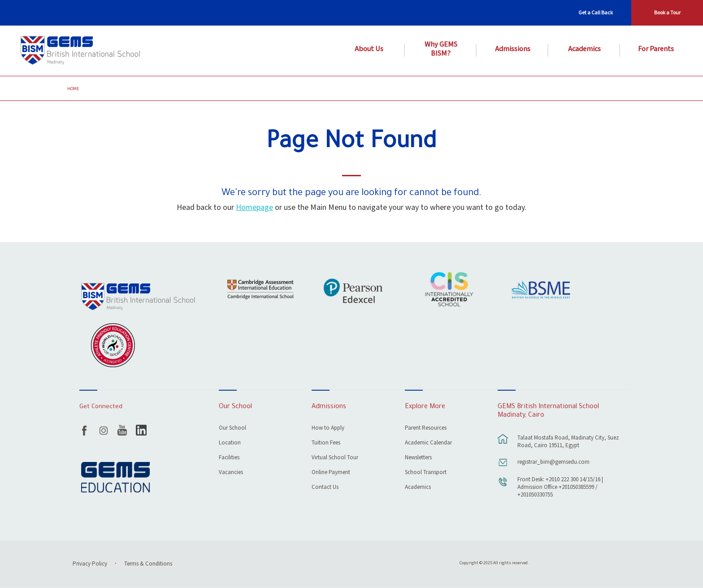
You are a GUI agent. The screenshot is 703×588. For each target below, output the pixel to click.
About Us (369, 49)
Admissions (513, 49)
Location (230, 443)
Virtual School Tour (335, 458)
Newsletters (418, 458)
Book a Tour (667, 13)
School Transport (426, 473)
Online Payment (331, 473)
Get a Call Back (596, 13)
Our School (232, 429)
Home (73, 89)
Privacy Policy (90, 564)
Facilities (229, 458)
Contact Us (325, 488)
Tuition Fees (326, 443)
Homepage (254, 207)
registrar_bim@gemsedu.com (553, 462)
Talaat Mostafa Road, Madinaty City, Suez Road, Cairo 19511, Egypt (568, 442)
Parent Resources (426, 429)
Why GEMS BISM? (441, 49)
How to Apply (328, 429)
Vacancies (231, 473)
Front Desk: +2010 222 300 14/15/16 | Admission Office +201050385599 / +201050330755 (560, 487)
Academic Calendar (428, 443)
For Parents (656, 49)
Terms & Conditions (148, 564)
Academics (584, 49)
